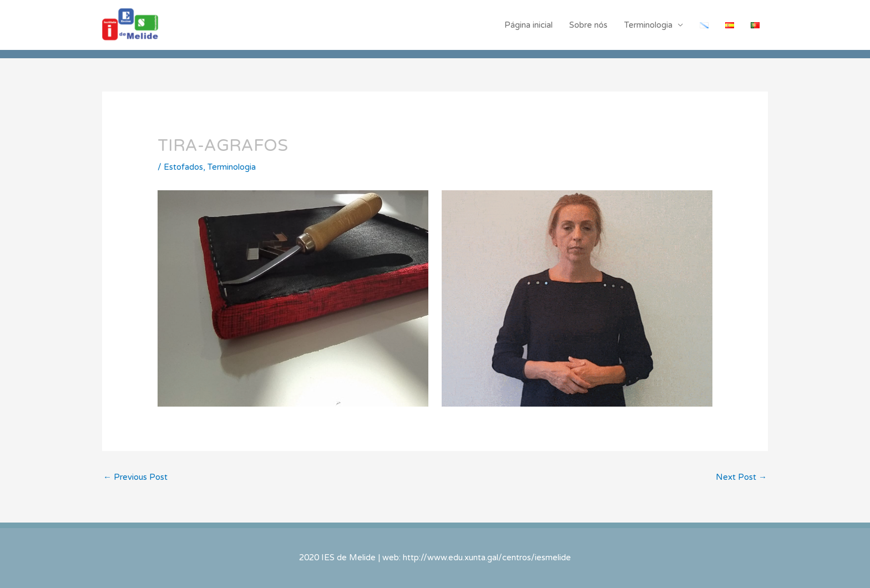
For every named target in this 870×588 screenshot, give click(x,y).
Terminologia (648, 25)
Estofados (183, 167)
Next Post (741, 477)
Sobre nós (588, 25)
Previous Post (135, 477)
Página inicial (528, 25)
